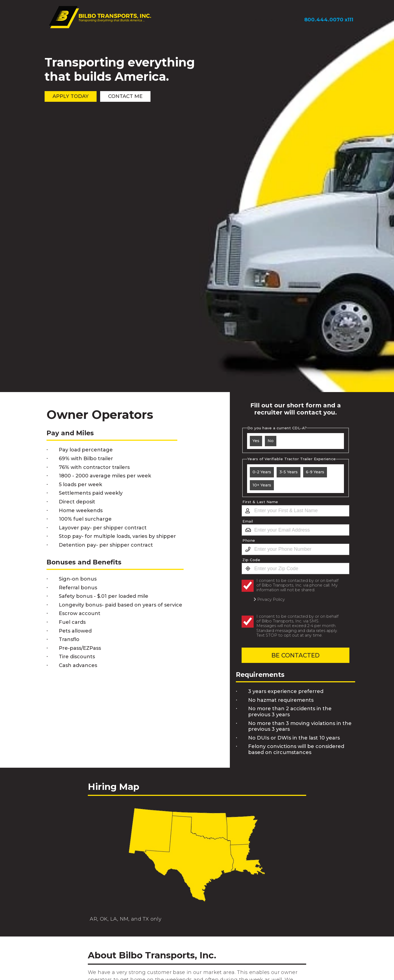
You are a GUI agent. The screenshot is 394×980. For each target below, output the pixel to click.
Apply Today (71, 97)
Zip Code (251, 560)
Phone (249, 540)
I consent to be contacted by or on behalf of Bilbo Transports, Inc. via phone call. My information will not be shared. (297, 585)
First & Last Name (260, 502)
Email (248, 521)
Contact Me (127, 97)
